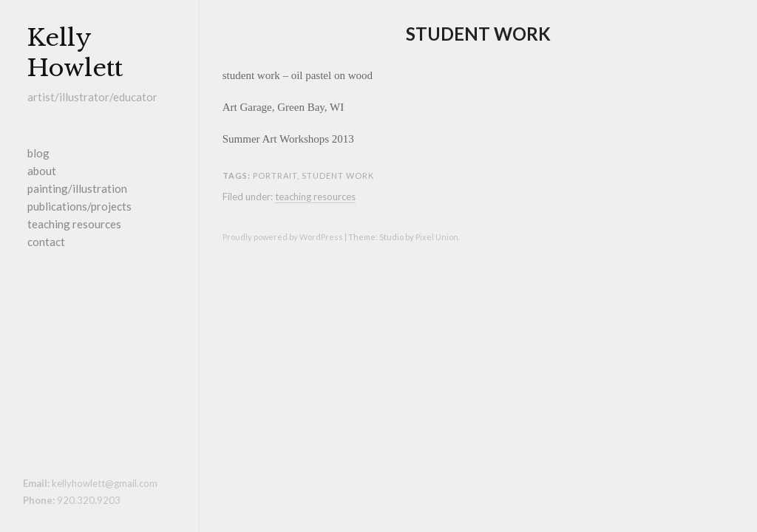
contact (46, 242)
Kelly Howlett (75, 53)
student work (478, 34)
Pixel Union (437, 237)
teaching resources (74, 224)
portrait (275, 175)
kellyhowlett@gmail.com (105, 483)
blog (38, 153)
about (42, 171)
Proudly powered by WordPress (283, 237)
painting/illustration (77, 188)
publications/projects (79, 206)
